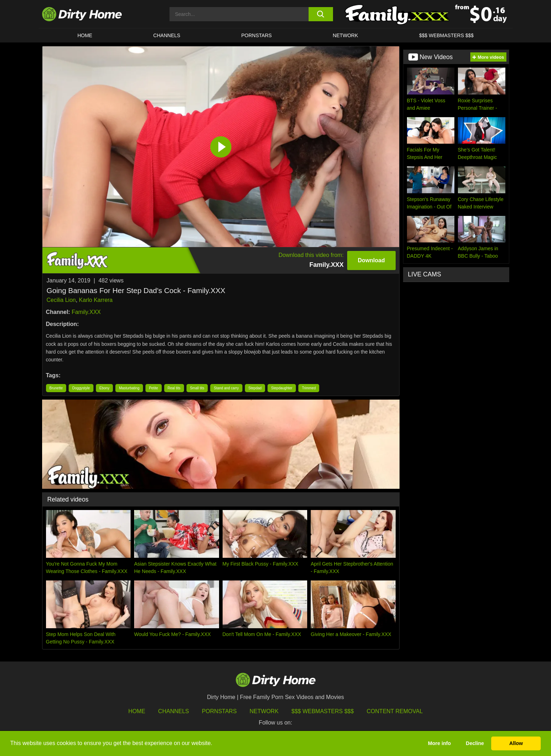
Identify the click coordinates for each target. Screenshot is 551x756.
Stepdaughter (282, 388)
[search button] (321, 14)
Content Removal (395, 711)
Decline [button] (475, 743)
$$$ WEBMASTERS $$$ (446, 35)
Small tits (197, 388)
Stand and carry (226, 388)
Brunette (56, 388)
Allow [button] (516, 743)
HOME (85, 35)
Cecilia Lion (61, 300)
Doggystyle (81, 388)
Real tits (174, 388)
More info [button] (439, 743)
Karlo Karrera (96, 300)
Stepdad (255, 388)
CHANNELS (167, 35)
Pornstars (257, 35)
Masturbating (129, 388)
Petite (154, 388)
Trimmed (309, 388)
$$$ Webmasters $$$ (323, 711)
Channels (174, 711)
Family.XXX (86, 312)
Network (345, 35)
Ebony (104, 388)
